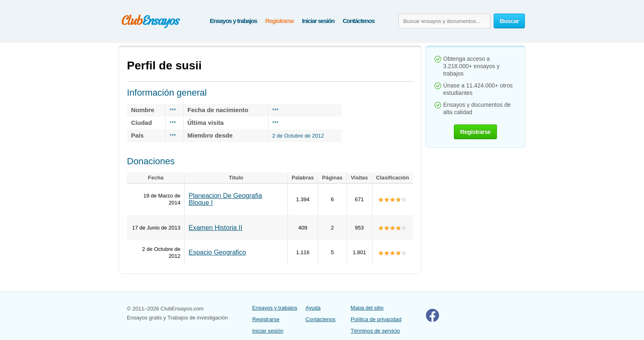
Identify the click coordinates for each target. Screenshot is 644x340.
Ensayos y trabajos (233, 21)
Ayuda (313, 308)
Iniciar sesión (318, 21)
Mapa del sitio (367, 308)
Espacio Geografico (217, 252)
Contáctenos (359, 21)
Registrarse (279, 21)
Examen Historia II (215, 228)
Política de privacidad (376, 319)
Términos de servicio (375, 331)
